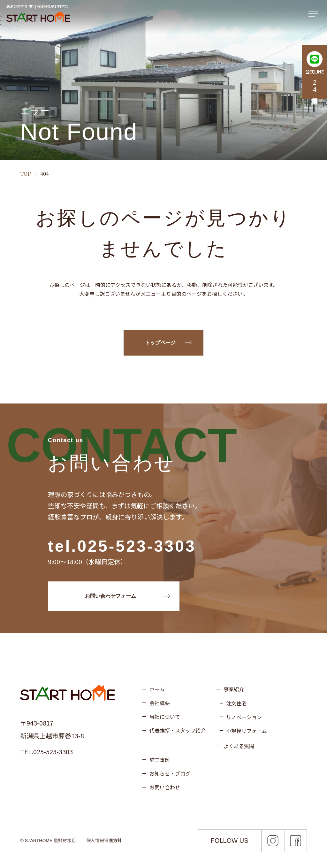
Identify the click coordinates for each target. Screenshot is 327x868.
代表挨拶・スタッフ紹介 (178, 730)
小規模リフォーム (247, 731)
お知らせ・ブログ (170, 773)
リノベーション (244, 717)
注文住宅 (236, 703)
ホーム (157, 689)
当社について (165, 717)
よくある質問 (239, 746)
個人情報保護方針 (104, 840)
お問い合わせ (165, 787)
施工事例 (160, 760)
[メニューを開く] (315, 14)
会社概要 (160, 703)
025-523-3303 (137, 546)
